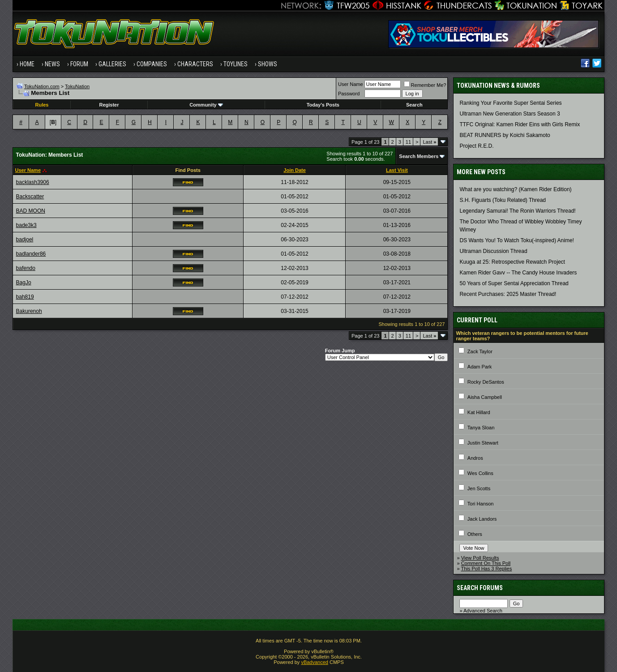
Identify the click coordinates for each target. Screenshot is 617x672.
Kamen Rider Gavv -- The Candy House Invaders (518, 273)
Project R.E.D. (476, 146)
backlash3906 (33, 182)
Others (475, 534)
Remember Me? (425, 85)
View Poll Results (480, 558)
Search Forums (480, 588)
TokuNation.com (42, 86)
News (52, 64)
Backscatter (30, 197)
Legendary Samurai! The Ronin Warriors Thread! (517, 211)
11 (408, 142)
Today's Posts (323, 105)
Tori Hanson (481, 504)
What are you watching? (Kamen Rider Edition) (515, 189)
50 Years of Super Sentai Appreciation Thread (514, 283)
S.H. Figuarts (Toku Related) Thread (503, 200)
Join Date (295, 170)
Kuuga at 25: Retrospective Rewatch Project (512, 262)
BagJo (24, 282)
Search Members (419, 156)
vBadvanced (315, 662)
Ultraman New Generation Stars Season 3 (510, 114)
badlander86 (31, 254)
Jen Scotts (479, 488)
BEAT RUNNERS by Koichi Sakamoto (505, 135)
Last (429, 142)
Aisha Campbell (485, 397)
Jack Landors (482, 519)
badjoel (25, 240)
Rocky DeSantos (486, 382)
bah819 (25, 297)
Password (349, 94)
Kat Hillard (479, 412)
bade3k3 (26, 225)
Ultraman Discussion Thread (493, 251)
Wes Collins (480, 473)
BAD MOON (31, 211)
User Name (351, 84)
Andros (475, 458)
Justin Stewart (483, 443)
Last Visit (397, 170)
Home (27, 64)
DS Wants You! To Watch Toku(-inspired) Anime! (516, 240)
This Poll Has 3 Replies (486, 569)
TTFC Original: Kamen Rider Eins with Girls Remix (520, 124)
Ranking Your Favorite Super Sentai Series (510, 103)
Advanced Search (483, 611)
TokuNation (77, 86)
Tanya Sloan (481, 428)
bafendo (26, 268)
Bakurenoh (29, 311)
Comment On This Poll (486, 563)
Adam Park (480, 367)
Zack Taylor (480, 351)
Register (109, 105)
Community (206, 105)
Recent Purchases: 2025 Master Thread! (508, 294)
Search (414, 105)
